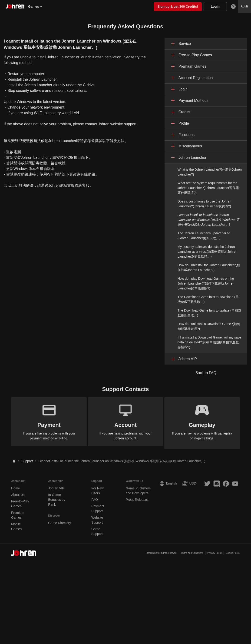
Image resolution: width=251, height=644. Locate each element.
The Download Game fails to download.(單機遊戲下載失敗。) (208, 299)
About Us (18, 492)
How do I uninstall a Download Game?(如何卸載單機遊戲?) (209, 326)
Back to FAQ (206, 373)
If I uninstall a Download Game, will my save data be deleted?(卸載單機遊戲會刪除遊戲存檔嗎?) (209, 342)
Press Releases (137, 497)
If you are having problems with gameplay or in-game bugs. (205, 421)
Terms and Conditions (192, 550)
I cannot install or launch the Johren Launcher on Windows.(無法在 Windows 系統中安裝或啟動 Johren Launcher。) (209, 220)
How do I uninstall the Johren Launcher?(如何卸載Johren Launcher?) (209, 267)
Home (15, 485)
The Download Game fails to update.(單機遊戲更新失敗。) (209, 313)
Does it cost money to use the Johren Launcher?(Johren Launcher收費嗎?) (204, 204)
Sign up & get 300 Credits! (178, 7)
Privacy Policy (215, 550)
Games (35, 7)
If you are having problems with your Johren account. (126, 421)
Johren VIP (56, 485)
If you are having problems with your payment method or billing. (46, 421)
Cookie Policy (233, 550)
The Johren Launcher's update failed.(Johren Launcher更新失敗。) (204, 236)
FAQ (95, 497)
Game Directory (59, 520)
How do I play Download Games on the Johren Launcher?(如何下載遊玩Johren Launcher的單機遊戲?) (206, 283)
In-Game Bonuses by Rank (57, 497)
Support (27, 458)
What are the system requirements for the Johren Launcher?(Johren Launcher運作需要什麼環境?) (208, 188)
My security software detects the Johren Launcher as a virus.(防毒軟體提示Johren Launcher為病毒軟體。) (208, 252)
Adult (244, 7)
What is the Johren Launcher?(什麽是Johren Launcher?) (210, 172)
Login (215, 7)
